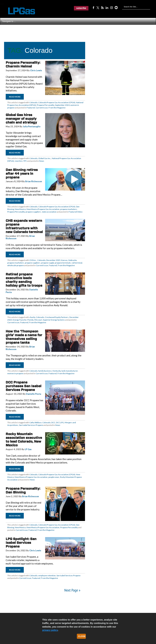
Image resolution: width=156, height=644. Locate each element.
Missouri (38, 320)
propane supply (48, 263)
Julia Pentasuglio (32, 126)
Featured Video (76, 212)
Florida (30, 320)
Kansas (64, 260)
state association (49, 212)
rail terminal (77, 263)
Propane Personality (46, 105)
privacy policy (50, 630)
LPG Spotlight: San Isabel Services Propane (21, 543)
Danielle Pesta (34, 394)
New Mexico (20, 209)
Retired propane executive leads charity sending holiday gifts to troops (24, 280)
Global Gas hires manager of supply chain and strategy (21, 119)
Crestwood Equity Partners (57, 317)
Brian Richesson (34, 181)
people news (54, 477)
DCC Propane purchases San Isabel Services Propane (24, 386)
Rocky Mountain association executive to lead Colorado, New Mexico (24, 440)
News (42, 161)
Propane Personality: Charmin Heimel (23, 64)
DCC (53, 422)
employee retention (47, 575)
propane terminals (63, 263)
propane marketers (69, 209)
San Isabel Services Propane (31, 425)
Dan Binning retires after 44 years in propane (22, 174)
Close (82, 636)
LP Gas (28, 449)
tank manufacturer (70, 371)
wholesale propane (16, 265)
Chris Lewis (36, 70)
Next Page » (72, 590)
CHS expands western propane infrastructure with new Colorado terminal (24, 226)
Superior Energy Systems (54, 320)
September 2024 (62, 105)
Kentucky (57, 371)
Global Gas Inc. (45, 158)
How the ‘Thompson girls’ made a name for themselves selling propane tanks (24, 337)
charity (32, 317)
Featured (31, 108)
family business (45, 371)
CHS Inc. (33, 260)
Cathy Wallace (35, 422)
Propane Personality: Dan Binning (23, 490)
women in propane (15, 373)
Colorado (33, 102)
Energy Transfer (20, 320)
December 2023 (53, 260)
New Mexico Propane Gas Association (43, 209)
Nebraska (73, 260)
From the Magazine (57, 108)
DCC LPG (60, 422)
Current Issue (42, 108)
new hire (19, 161)
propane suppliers (33, 212)
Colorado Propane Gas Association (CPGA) (57, 102)
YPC (25, 161)
